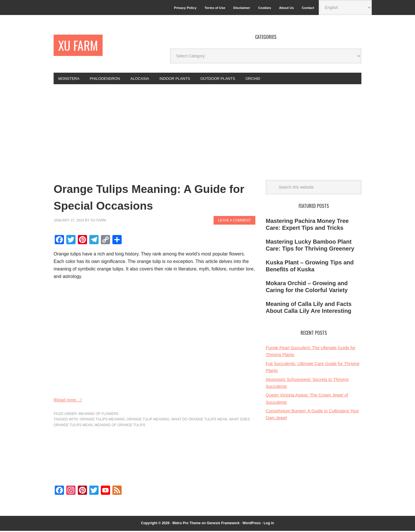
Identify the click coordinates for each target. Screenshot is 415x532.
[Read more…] (69, 401)
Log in (269, 524)
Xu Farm (81, 46)
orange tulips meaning (102, 420)
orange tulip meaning (148, 420)
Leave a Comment (234, 221)
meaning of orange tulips (120, 426)
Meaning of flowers (99, 415)
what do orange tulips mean (199, 420)
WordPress (252, 524)
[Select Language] (345, 7)
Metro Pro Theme (186, 524)
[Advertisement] (207, 129)
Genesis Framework (223, 524)
